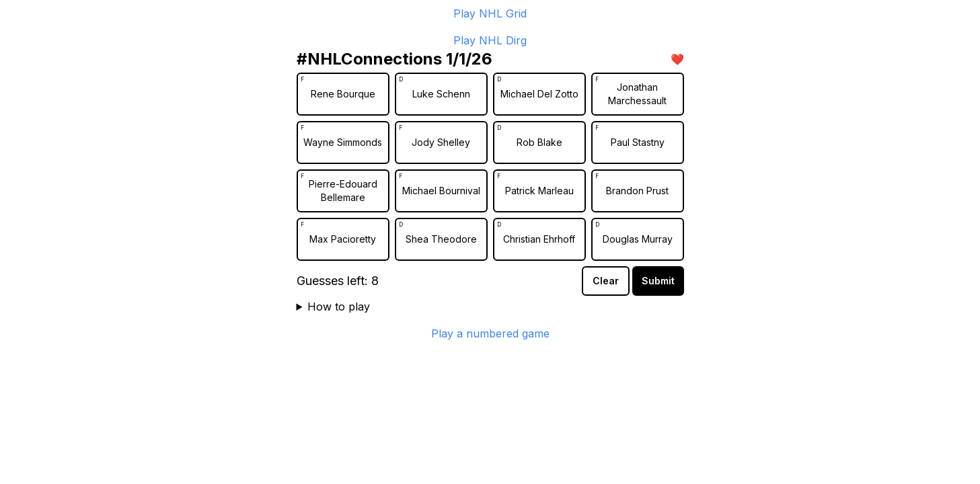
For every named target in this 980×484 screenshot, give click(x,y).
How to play (339, 307)
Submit (658, 281)
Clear (606, 281)
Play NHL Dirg (490, 40)
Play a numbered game (490, 333)
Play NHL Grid (490, 13)
